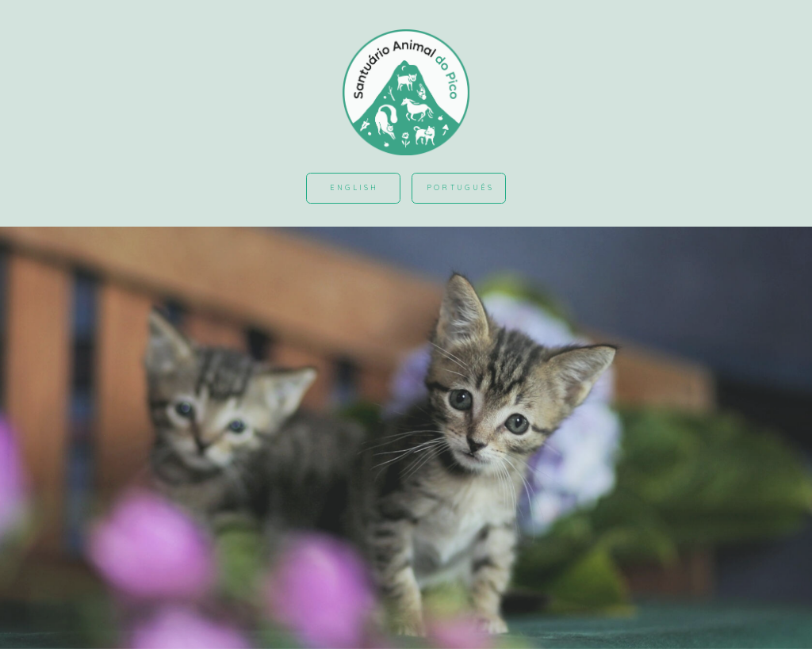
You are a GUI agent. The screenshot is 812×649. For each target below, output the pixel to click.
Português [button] (461, 187)
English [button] (354, 187)
